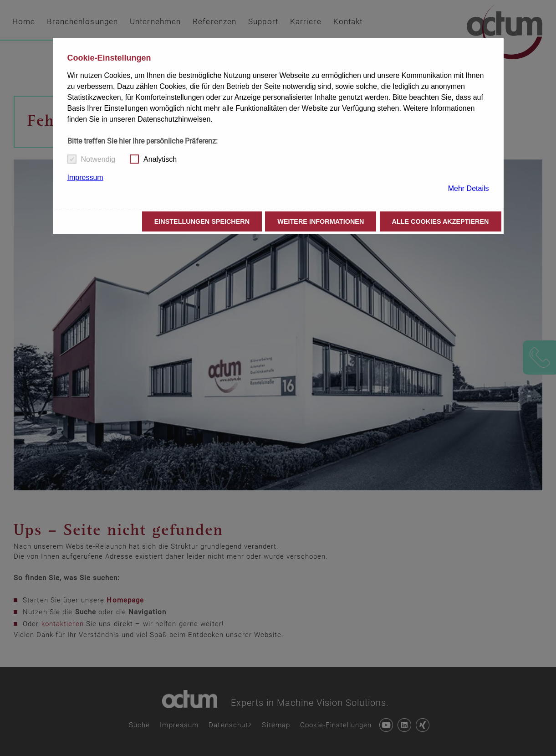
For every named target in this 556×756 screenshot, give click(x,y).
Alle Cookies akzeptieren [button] (441, 221)
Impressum (85, 177)
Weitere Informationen (321, 221)
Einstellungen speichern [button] (202, 221)
